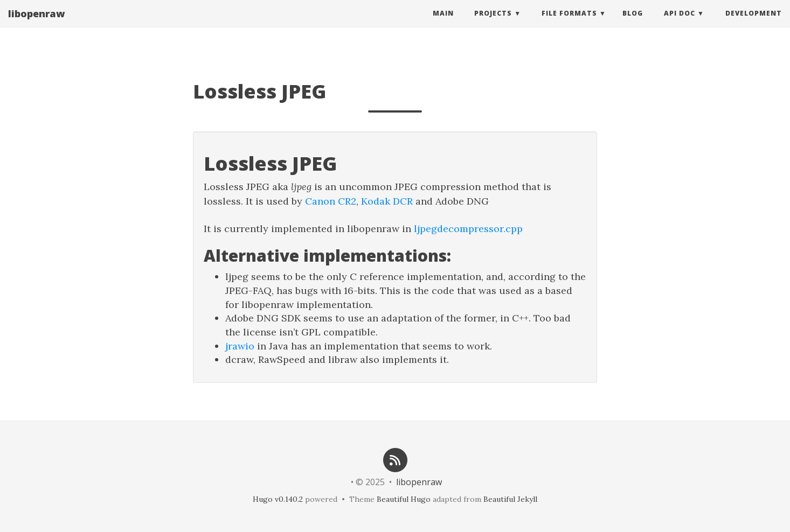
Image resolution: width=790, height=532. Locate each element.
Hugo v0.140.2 (278, 499)
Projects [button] (493, 24)
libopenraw (36, 24)
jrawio (240, 346)
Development (754, 24)
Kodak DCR (387, 201)
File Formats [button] (569, 24)
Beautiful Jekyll (510, 499)
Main (443, 24)
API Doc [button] (680, 24)
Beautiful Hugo (404, 499)
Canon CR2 (331, 201)
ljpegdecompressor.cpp (468, 229)
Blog (633, 24)
